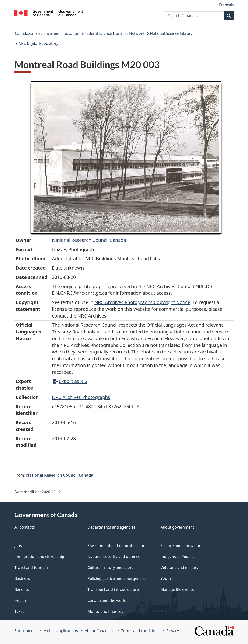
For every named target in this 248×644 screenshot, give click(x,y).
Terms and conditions (140, 631)
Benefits (22, 589)
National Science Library (171, 33)
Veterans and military (179, 568)
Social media (26, 631)
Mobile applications (61, 631)
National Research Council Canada (89, 240)
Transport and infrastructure (113, 589)
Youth (166, 578)
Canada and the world (107, 600)
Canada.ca (24, 33)
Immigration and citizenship (39, 557)
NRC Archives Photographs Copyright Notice (142, 302)
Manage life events (177, 589)
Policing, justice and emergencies (117, 578)
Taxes (19, 611)
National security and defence (114, 557)
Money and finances (105, 611)
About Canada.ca (100, 631)
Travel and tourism (31, 568)
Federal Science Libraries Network (115, 33)
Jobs (18, 546)
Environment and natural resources (119, 546)
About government (177, 527)
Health (20, 600)
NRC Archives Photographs (81, 397)
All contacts (25, 527)
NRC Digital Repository (38, 43)
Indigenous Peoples (178, 557)
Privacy (173, 631)
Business (22, 578)
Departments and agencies (111, 527)
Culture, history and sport (110, 568)
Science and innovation (59, 33)
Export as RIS (70, 381)
